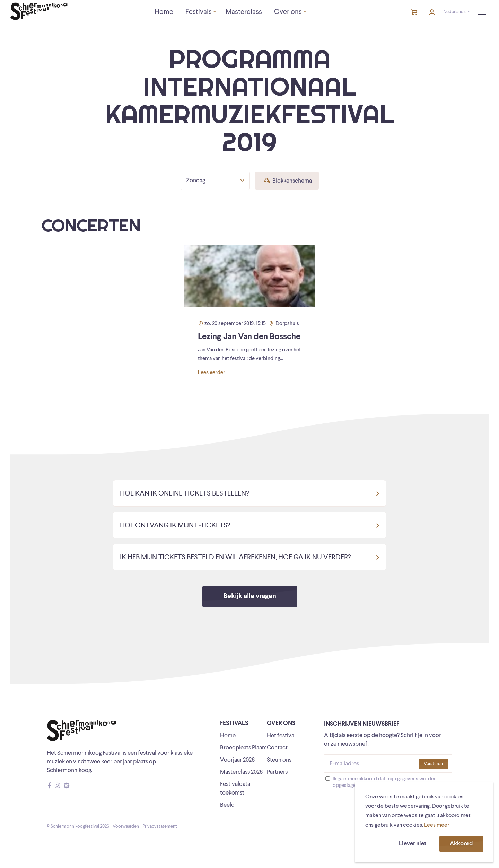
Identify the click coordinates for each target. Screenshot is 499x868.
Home (228, 736)
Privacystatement (160, 827)
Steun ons (279, 760)
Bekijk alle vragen (250, 596)
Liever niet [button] (413, 844)
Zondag (215, 181)
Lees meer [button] (437, 825)
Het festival (281, 736)
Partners (277, 772)
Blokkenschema (288, 181)
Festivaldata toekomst (235, 789)
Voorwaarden (126, 827)
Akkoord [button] (461, 844)
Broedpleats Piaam (243, 748)
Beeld (227, 805)
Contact (277, 748)
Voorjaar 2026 (237, 760)
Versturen (433, 764)
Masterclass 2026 (241, 772)
